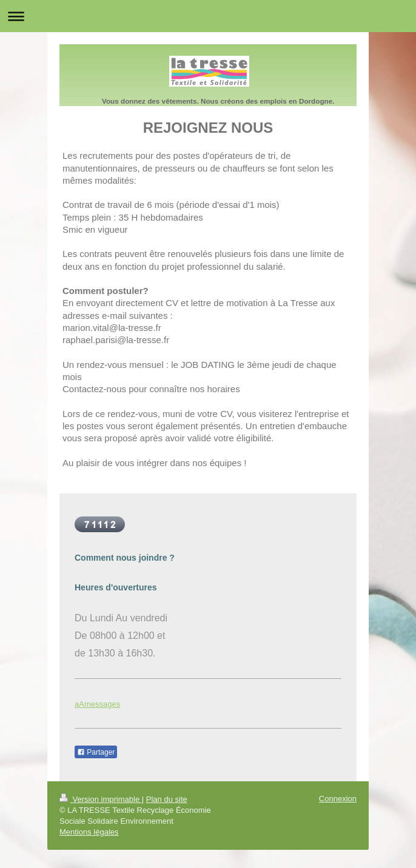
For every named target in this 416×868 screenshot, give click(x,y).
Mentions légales (89, 832)
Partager (96, 752)
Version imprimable (101, 799)
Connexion (338, 799)
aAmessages (97, 704)
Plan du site (167, 799)
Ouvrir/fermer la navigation (208, 16)
